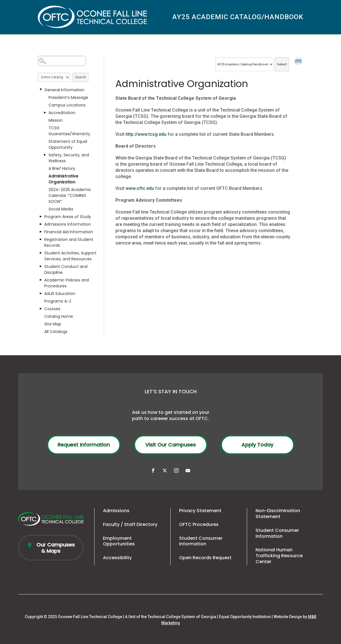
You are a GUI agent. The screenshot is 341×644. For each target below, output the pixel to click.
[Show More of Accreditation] (45, 113)
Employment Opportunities (119, 541)
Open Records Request (205, 558)
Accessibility (117, 558)
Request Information (84, 445)
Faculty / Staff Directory (130, 524)
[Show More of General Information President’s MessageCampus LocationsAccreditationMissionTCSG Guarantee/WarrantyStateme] (41, 90)
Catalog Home (59, 316)
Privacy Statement (200, 511)
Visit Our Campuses (170, 445)
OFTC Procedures (199, 524)
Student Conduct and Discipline (66, 269)
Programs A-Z (58, 301)
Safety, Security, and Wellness (69, 158)
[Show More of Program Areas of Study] (41, 217)
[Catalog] (244, 64)
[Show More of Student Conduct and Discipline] (41, 267)
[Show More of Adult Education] (41, 294)
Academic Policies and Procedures (67, 283)
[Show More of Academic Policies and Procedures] (41, 280)
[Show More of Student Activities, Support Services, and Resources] (41, 253)
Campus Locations (67, 105)
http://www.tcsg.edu (146, 134)
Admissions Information (68, 224)
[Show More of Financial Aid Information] (41, 232)
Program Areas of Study (68, 217)
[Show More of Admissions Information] (41, 224)
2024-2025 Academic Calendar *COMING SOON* (70, 196)
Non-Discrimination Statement (278, 514)
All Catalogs (56, 332)
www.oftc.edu (140, 188)
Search (81, 77)
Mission (56, 120)
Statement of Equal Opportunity (68, 144)
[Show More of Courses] (41, 309)
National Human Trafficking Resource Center (279, 556)
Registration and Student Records (69, 242)
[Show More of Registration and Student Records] (41, 239)
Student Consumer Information (201, 541)
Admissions (116, 511)
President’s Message (68, 97)
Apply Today (257, 445)
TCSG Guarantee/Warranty (69, 131)
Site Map (53, 324)
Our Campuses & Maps (55, 548)
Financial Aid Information (69, 232)
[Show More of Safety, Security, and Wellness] (45, 155)
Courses (52, 309)
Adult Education (60, 294)
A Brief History (62, 168)
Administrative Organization (63, 179)
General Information (64, 90)
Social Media (61, 209)
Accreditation (62, 113)
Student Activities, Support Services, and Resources (70, 256)
